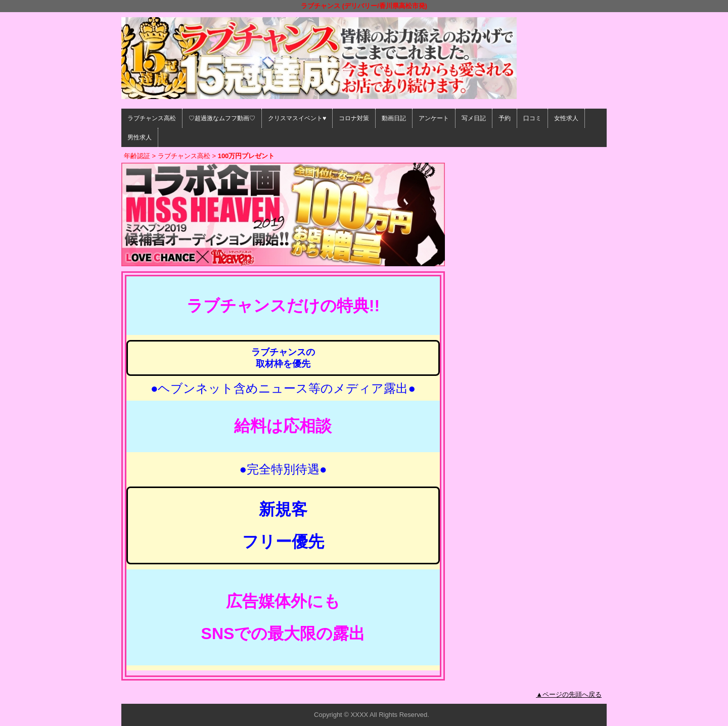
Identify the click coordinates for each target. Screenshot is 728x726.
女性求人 (566, 118)
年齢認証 (137, 156)
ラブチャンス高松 (152, 118)
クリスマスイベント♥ (297, 118)
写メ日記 (474, 118)
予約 (505, 118)
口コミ (532, 118)
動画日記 (394, 118)
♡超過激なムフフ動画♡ (222, 118)
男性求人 (140, 137)
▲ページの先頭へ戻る (569, 694)
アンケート (434, 118)
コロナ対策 (354, 118)
